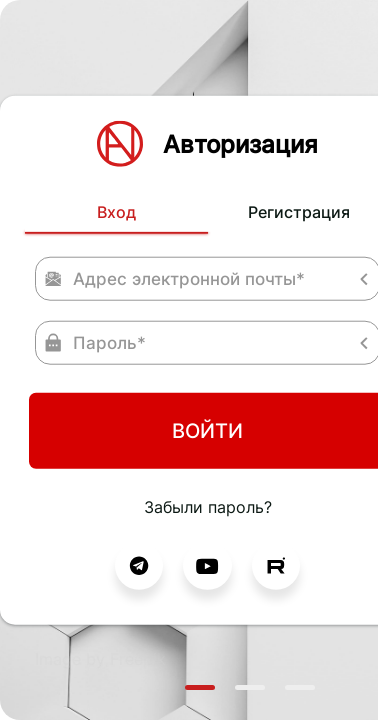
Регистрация (220, 118)
